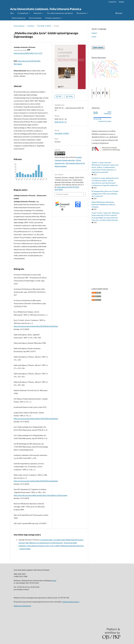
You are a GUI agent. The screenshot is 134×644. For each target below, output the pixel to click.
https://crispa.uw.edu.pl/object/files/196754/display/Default (36, 419)
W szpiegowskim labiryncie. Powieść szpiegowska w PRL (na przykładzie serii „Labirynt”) (105, 194)
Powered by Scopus (105, 121)
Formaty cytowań (62, 194)
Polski (94, 37)
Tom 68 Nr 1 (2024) (44, 26)
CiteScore (108, 113)
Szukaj (119, 13)
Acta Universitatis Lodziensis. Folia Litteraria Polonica (46, 9)
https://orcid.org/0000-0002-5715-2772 (28, 53)
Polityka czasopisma (53, 18)
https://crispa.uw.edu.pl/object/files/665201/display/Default (36, 481)
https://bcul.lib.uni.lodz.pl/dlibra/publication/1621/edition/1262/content (40, 495)
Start (12, 13)
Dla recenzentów (35, 18)
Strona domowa (19, 26)
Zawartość (38, 13)
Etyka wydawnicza (19, 18)
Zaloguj (121, 2)
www (54, 580)
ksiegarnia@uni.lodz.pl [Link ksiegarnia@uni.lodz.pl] (71, 602)
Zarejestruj (112, 2)
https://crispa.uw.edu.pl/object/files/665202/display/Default (36, 326)
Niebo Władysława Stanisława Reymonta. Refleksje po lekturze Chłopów (103, 204)
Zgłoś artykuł (98, 47)
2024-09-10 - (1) (61, 122)
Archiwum (31, 26)
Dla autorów (81, 13)
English (94, 33)
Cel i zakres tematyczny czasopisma (60, 13)
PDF (60, 96)
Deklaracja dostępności (22, 606)
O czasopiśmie (23, 13)
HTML (70, 96)
